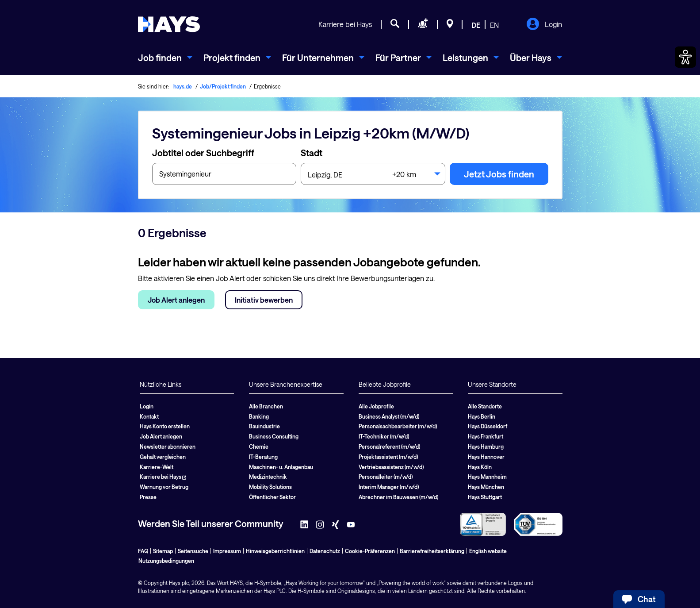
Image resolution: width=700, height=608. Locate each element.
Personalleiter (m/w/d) (386, 477)
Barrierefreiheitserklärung (432, 551)
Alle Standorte (485, 406)
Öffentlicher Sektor (272, 497)
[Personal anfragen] (423, 25)
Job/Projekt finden (223, 86)
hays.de (183, 86)
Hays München (486, 487)
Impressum (227, 551)
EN (494, 25)
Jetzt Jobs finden (499, 174)
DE (476, 25)
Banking (259, 416)
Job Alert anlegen (176, 300)
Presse (148, 497)
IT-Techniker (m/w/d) (384, 436)
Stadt (312, 153)
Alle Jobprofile (376, 406)
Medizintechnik (268, 477)
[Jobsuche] (395, 25)
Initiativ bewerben (264, 300)
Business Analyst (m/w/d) (389, 416)
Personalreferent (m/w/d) (389, 446)
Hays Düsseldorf (488, 426)
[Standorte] (450, 25)
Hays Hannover (486, 457)
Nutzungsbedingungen (166, 561)
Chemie (259, 446)
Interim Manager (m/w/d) (389, 487)
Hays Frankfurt (486, 436)
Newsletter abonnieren (168, 446)
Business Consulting (274, 436)
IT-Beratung (263, 457)
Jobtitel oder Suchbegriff (203, 153)
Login (544, 25)
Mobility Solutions (270, 487)
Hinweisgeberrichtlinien (275, 551)
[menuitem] (165, 58)
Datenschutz (325, 551)
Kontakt (149, 416)
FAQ (143, 551)
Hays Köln (480, 467)
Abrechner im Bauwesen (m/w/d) (398, 497)
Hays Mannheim (487, 477)
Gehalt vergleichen (163, 457)
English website (488, 551)
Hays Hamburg (486, 446)
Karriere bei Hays (345, 24)
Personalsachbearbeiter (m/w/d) (398, 426)
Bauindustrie (264, 426)
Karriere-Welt (157, 467)
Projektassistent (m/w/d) (388, 457)
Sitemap (163, 551)
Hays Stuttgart (485, 497)
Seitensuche (193, 551)
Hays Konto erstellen (165, 426)
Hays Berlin (482, 416)
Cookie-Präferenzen (370, 551)
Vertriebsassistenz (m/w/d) (391, 467)
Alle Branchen (266, 406)
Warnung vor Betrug (164, 487)
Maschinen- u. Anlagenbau (281, 467)
